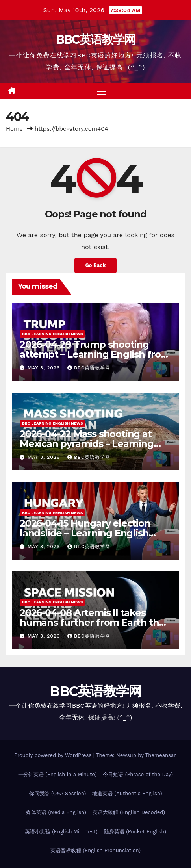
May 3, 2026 (45, 368)
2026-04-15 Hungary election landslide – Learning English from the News (85, 533)
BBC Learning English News (52, 334)
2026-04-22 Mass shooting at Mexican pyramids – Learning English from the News (87, 444)
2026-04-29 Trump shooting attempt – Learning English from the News (95, 354)
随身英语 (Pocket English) (135, 832)
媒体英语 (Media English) (56, 812)
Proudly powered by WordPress (54, 755)
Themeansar (160, 755)
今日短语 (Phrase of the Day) (138, 774)
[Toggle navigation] (102, 91)
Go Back (96, 265)
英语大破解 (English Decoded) (129, 812)
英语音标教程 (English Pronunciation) (95, 850)
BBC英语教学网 (95, 40)
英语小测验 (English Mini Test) (61, 832)
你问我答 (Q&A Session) (58, 793)
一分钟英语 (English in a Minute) (57, 774)
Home (14, 129)
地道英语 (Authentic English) (127, 793)
